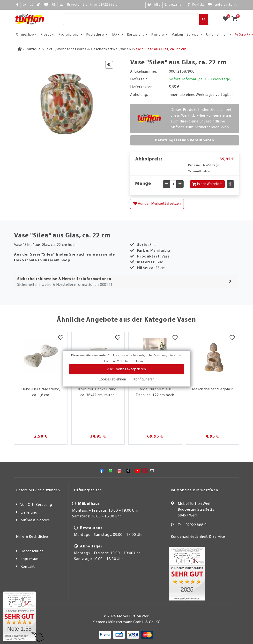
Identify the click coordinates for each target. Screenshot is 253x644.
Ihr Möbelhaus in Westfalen (194, 490)
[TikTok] (39, 5)
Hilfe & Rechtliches (32, 537)
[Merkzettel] (61, 338)
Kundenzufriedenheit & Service (198, 537)
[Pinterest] (54, 5)
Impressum (30, 559)
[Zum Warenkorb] (236, 19)
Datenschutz (32, 551)
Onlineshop (25, 35)
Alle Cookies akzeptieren (126, 369)
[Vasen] (126, 49)
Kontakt (28, 567)
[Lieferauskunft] (223, 5)
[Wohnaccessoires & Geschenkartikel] (88, 49)
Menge (143, 184)
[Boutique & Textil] (40, 49)
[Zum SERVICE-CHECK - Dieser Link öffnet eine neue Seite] (19, 616)
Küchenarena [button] (69, 35)
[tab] (126, 282)
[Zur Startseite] (20, 49)
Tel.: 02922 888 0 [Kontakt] (192, 525)
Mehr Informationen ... (133, 361)
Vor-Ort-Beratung (36, 505)
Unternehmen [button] (217, 35)
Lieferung (29, 513)
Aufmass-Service (35, 520)
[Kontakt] (196, 5)
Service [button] (193, 35)
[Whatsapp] (24, 5)
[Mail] (62, 5)
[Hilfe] (154, 5)
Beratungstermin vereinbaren (185, 140)
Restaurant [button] (136, 35)
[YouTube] (46, 5)
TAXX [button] (116, 35)
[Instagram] (32, 5)
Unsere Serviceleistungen (38, 490)
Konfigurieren (144, 379)
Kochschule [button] (96, 35)
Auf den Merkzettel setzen (157, 204)
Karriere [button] (158, 35)
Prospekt (48, 35)
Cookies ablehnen (112, 379)
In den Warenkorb (207, 184)
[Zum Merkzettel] (227, 19)
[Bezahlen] (174, 5)
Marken (177, 35)
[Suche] (131, 19)
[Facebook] (17, 5)
